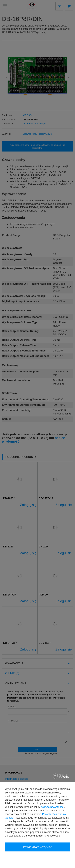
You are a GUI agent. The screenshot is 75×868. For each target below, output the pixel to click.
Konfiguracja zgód (37, 859)
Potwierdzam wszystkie (37, 847)
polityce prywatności (52, 807)
